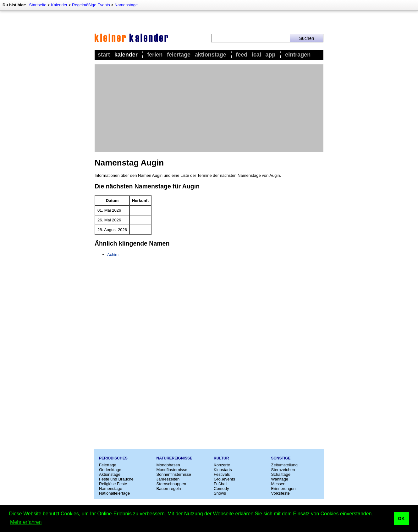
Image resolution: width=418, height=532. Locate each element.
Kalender (59, 5)
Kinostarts (223, 470)
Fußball (220, 484)
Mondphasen (168, 465)
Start (104, 55)
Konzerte (222, 465)
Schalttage (281, 474)
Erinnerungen (283, 489)
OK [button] (401, 518)
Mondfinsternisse (172, 470)
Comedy (221, 489)
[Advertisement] (209, 108)
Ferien (155, 55)
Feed (242, 55)
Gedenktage (110, 470)
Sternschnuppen (171, 484)
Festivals (222, 474)
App (271, 55)
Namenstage (126, 5)
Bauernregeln (169, 489)
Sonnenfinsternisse (174, 474)
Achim (113, 255)
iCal (256, 55)
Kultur (221, 458)
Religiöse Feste (113, 484)
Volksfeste (280, 493)
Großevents (224, 479)
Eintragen (298, 55)
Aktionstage (211, 55)
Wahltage (280, 479)
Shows (220, 493)
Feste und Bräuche (116, 479)
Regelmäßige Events (91, 5)
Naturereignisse (174, 458)
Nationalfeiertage (114, 493)
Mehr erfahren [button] (26, 522)
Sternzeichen (283, 470)
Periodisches (113, 458)
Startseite (38, 5)
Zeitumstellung (285, 465)
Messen (278, 484)
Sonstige (281, 458)
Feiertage (179, 55)
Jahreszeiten (168, 479)
